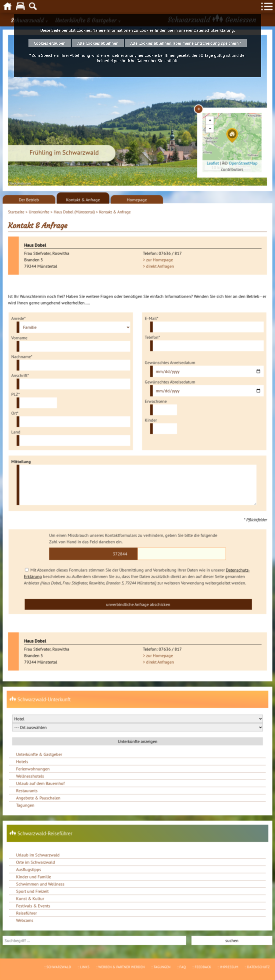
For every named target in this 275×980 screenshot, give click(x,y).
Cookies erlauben (50, 43)
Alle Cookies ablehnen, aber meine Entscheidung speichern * (186, 43)
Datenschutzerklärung (214, 30)
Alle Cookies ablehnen (98, 43)
